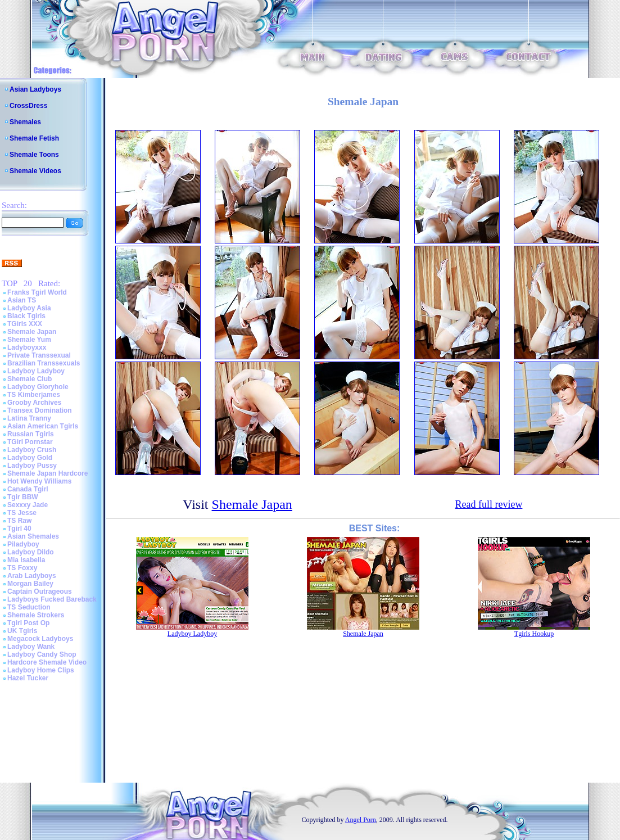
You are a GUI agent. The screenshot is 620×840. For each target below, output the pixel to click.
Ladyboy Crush (32, 450)
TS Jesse (22, 513)
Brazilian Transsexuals (44, 363)
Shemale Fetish (34, 138)
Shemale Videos (35, 171)
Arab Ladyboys (32, 576)
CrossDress (28, 106)
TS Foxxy (22, 568)
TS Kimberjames (34, 395)
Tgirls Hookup (534, 634)
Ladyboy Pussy (32, 466)
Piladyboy (23, 544)
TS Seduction (29, 607)
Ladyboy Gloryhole (38, 387)
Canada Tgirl (28, 489)
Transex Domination (40, 410)
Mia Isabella (26, 560)
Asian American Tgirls (43, 426)
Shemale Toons (34, 155)
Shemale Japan (32, 332)
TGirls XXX (25, 324)
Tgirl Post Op (28, 623)
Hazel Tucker (28, 678)
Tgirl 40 (19, 529)
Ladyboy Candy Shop (42, 654)
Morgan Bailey (30, 584)
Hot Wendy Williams (39, 481)
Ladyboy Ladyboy (36, 371)
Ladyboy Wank (31, 647)
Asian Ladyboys (35, 89)
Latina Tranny (29, 418)
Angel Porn (361, 820)
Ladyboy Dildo (31, 552)
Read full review (488, 504)
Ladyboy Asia (29, 308)
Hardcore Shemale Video (47, 662)
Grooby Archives (34, 403)
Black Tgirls (26, 316)
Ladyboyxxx (27, 347)
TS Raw (19, 521)
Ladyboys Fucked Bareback (52, 599)
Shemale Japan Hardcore (47, 473)
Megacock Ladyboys (40, 639)
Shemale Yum (29, 340)
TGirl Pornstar (30, 442)
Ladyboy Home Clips (41, 670)
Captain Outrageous (40, 591)
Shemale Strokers (36, 615)
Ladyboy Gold (30, 458)
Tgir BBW (23, 497)
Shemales (25, 122)
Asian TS (22, 300)
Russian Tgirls (31, 434)
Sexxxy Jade (28, 505)
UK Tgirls (22, 631)
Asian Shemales (33, 536)
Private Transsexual (39, 355)
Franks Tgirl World (37, 292)
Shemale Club (30, 379)
